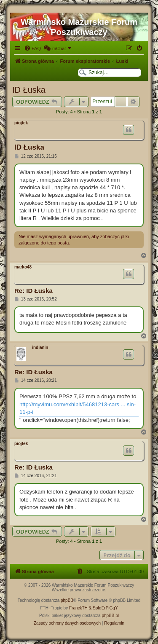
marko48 (23, 267)
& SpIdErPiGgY (103, 608)
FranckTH (78, 608)
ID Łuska (29, 90)
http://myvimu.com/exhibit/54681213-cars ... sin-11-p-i (78, 408)
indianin (40, 347)
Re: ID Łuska (33, 291)
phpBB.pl (110, 616)
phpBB (67, 600)
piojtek (21, 123)
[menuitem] (32, 48)
